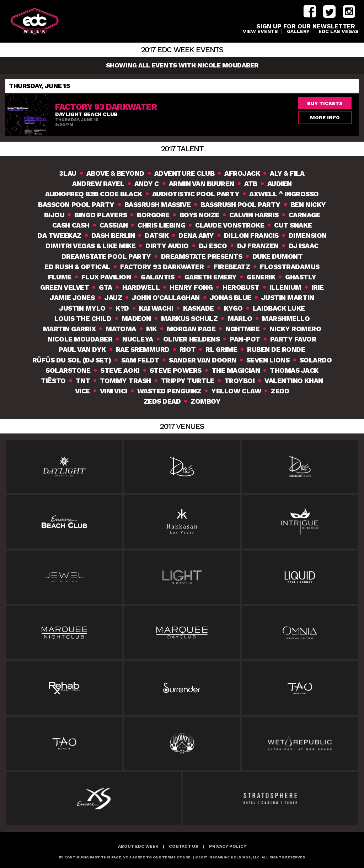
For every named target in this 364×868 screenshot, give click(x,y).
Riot (188, 350)
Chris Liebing (161, 225)
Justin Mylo (82, 308)
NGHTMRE (242, 329)
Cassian (114, 225)
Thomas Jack (294, 370)
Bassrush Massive (157, 205)
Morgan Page (191, 329)
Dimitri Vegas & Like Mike (90, 246)
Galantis (157, 277)
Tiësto (53, 381)
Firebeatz (232, 267)
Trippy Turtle (188, 381)
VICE (82, 391)
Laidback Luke (279, 308)
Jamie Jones (72, 298)
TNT (83, 381)
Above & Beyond (115, 173)
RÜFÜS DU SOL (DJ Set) (72, 360)
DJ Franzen (258, 246)
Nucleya (138, 339)
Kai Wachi (156, 308)
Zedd (280, 391)
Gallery (298, 31)
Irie (318, 287)
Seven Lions (268, 360)
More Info (325, 118)
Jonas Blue (231, 298)
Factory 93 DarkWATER (162, 267)
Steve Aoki (120, 370)
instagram (349, 12)
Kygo (233, 308)
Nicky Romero (295, 329)
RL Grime (221, 350)
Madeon (136, 319)
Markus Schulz (189, 319)
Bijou (54, 215)
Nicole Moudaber (80, 339)
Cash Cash (71, 225)
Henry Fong (191, 287)
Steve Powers (176, 370)
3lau (68, 173)
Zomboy (205, 401)
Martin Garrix (69, 329)
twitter (329, 12)
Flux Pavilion (106, 277)
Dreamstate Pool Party (106, 256)
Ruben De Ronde (276, 350)
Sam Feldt (140, 360)
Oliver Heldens (191, 339)
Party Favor (293, 339)
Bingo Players (101, 215)
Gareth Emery (211, 277)
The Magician (236, 370)
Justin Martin (288, 298)
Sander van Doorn (202, 360)
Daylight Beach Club (86, 114)
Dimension (308, 236)
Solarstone (68, 370)
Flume (60, 277)
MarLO (240, 319)
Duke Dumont (278, 256)
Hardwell (141, 287)
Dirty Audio (167, 246)
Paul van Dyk (82, 350)
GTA (106, 287)
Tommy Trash (125, 381)
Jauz (113, 298)
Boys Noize (199, 215)
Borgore (153, 215)
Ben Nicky (308, 205)
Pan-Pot (245, 339)
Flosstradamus (290, 267)
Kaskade (199, 308)
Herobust (241, 287)
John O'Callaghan (166, 298)
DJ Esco (213, 246)
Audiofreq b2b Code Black (93, 194)
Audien (280, 184)
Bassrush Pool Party (240, 205)
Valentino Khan (294, 381)
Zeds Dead (162, 401)
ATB (251, 184)
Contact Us (184, 846)
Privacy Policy (228, 846)
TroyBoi (240, 381)
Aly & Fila (287, 173)
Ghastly (301, 277)
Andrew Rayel (98, 184)
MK (151, 329)
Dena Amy (196, 236)
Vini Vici (114, 391)
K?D (122, 308)
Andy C (147, 184)
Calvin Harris (254, 215)
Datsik (157, 236)
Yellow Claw (236, 391)
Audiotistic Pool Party (196, 194)
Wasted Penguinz (169, 391)
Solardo (316, 360)
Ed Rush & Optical (77, 267)
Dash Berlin (113, 236)
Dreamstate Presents (202, 256)
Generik (261, 277)
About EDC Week (138, 846)
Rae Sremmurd (143, 350)
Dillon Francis (251, 236)
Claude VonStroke (230, 225)
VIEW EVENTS (260, 31)
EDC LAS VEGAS (339, 31)
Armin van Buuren (202, 184)
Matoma (121, 329)
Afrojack (242, 173)
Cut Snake (293, 225)
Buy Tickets (325, 103)
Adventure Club (184, 173)
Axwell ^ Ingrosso (284, 194)
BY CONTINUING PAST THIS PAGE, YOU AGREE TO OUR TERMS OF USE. (125, 857)
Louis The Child (83, 319)
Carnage (304, 215)
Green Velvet (65, 287)
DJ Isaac (304, 246)
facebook (310, 12)
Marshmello (286, 319)
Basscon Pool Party (76, 205)
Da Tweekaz (59, 236)
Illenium (285, 287)
